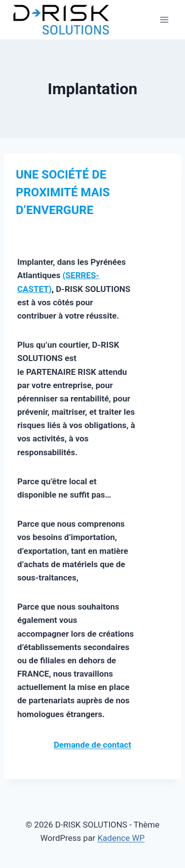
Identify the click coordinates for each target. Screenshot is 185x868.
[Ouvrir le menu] (164, 19)
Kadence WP (121, 838)
